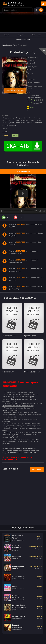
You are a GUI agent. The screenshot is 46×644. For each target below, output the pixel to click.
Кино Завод (7, 45)
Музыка (7, 35)
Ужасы (15, 45)
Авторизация (44, 4)
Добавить (37, 470)
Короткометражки (23, 40)
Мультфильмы (37, 35)
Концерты (21, 35)
